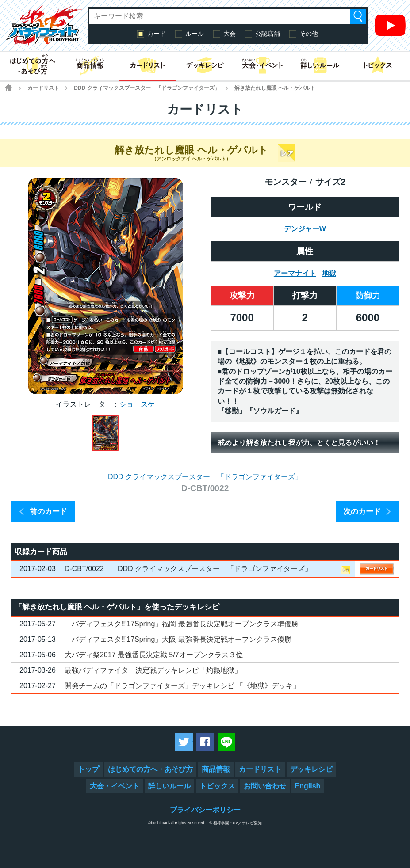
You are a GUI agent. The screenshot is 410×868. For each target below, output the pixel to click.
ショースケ (137, 404)
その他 (309, 34)
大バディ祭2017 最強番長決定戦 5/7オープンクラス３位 (154, 655)
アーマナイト (295, 273)
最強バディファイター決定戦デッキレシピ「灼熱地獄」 (153, 670)
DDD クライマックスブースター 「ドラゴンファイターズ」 (147, 88)
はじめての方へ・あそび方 (150, 769)
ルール (195, 34)
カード (157, 34)
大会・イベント (115, 786)
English (308, 786)
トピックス (217, 786)
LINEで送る (226, 742)
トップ (88, 769)
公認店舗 (268, 34)
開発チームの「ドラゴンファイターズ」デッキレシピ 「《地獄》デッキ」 (182, 686)
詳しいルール (169, 786)
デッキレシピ (311, 769)
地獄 (329, 273)
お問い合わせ (265, 786)
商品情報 (216, 769)
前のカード (48, 512)
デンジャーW (305, 229)
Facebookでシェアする (205, 742)
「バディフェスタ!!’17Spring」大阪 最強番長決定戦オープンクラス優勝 (178, 639)
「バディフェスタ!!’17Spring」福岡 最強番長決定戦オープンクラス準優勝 (182, 624)
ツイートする (184, 742)
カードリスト (43, 88)
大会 (230, 34)
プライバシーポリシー (205, 810)
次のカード (362, 512)
